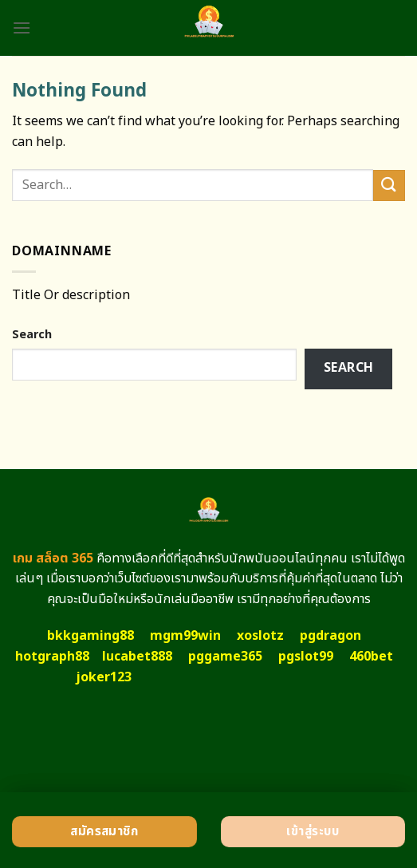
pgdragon (330, 636)
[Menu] (22, 28)
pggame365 (225, 657)
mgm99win (185, 636)
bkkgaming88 (90, 636)
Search (32, 335)
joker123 (104, 677)
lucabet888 (137, 657)
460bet (371, 657)
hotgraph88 (52, 657)
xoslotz (260, 636)
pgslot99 (306, 657)
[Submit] (389, 185)
